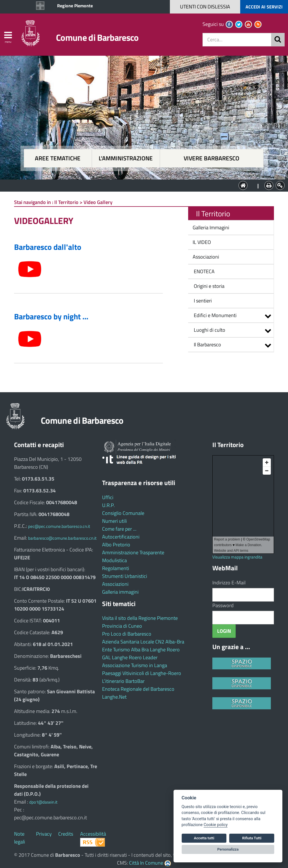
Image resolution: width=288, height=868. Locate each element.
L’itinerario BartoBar (123, 681)
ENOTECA (203, 271)
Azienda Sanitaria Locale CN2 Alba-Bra (143, 642)
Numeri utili (114, 521)
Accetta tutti (204, 838)
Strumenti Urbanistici (125, 576)
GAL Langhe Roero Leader (130, 657)
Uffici (108, 497)
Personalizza (228, 849)
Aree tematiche (58, 158)
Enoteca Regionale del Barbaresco (138, 689)
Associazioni (205, 257)
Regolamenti (116, 568)
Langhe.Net (114, 697)
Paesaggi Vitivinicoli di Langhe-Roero (142, 673)
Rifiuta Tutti (252, 838)
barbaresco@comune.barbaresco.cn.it (62, 538)
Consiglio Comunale (123, 513)
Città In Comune (146, 863)
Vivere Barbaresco (211, 158)
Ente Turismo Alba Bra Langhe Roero (141, 650)
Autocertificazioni (121, 537)
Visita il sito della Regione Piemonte (140, 618)
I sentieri (202, 301)
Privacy (44, 834)
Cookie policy (216, 825)
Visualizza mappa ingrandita (237, 557)
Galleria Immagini (210, 227)
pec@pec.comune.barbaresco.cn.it (59, 526)
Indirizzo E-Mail (229, 583)
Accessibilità (93, 834)
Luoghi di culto (210, 330)
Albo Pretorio (116, 545)
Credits (66, 834)
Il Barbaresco (207, 345)
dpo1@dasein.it (43, 802)
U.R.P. (108, 505)
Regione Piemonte (75, 6)
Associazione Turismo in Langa (135, 665)
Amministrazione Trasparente (133, 552)
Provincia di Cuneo (122, 626)
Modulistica (114, 560)
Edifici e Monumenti (215, 315)
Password (223, 605)
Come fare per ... (119, 529)
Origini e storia (208, 286)
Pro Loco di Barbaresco (127, 634)
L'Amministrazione (140, 185)
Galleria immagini (120, 592)
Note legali (20, 838)
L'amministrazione (126, 158)
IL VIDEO (201, 242)
